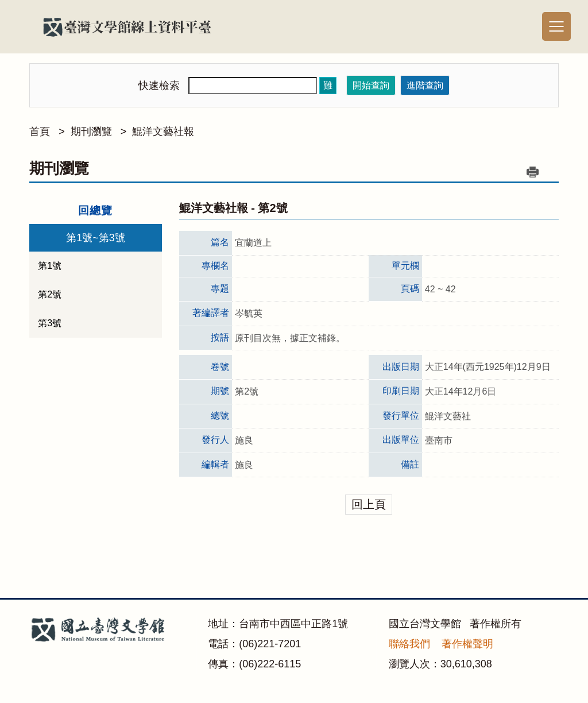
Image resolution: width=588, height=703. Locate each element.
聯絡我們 (409, 644)
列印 (533, 172)
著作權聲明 (467, 644)
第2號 (50, 294)
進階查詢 (425, 85)
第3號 (50, 323)
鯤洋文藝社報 (163, 132)
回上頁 (369, 504)
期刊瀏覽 (91, 132)
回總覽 (95, 210)
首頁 (40, 132)
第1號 (50, 266)
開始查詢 (371, 85)
